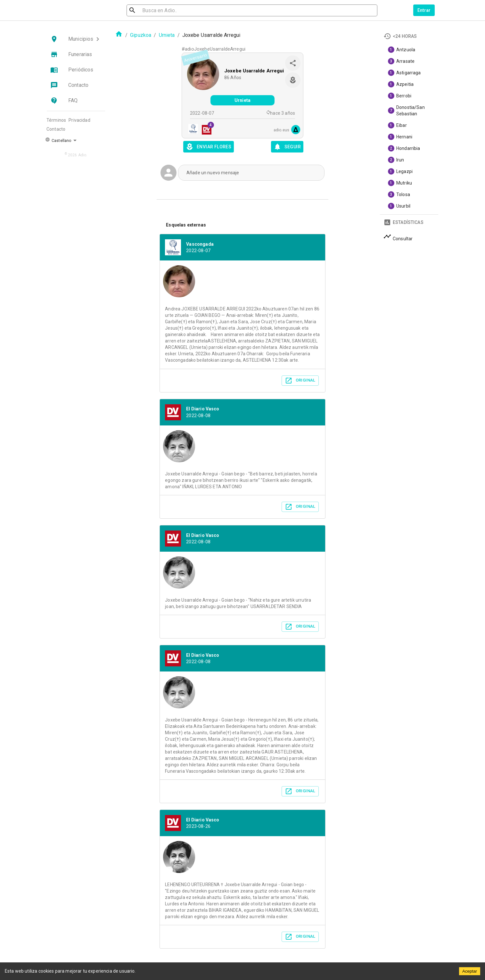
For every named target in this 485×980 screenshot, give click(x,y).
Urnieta (167, 35)
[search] (161, 10)
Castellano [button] (58, 140)
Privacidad (79, 120)
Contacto (56, 129)
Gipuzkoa (141, 35)
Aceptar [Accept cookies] (470, 971)
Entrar (424, 10)
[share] (293, 63)
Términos (56, 120)
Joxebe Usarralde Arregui (254, 71)
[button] (76, 39)
